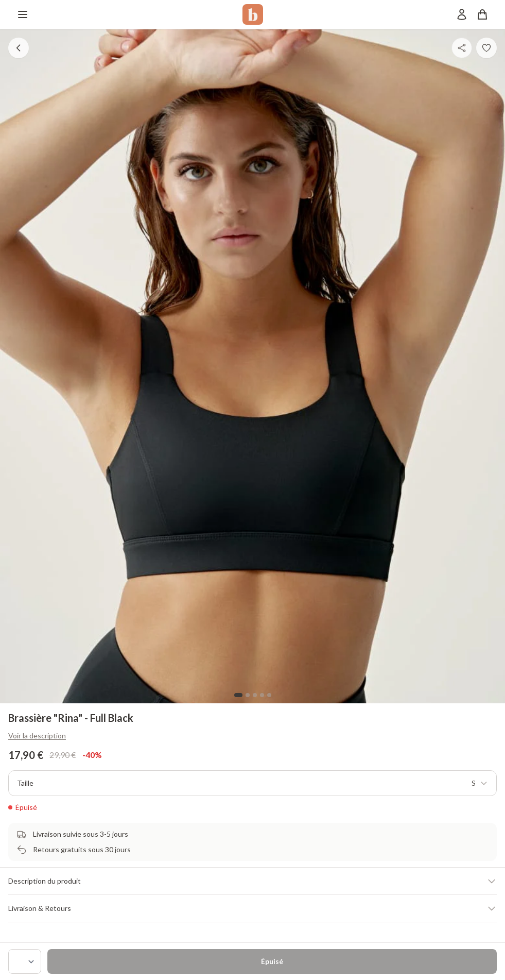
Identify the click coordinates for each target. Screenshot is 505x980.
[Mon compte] (462, 14)
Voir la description (37, 736)
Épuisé (272, 961)
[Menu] (23, 14)
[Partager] (462, 48)
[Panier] (482, 14)
